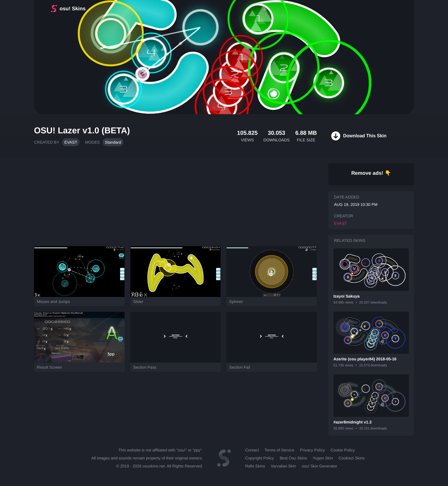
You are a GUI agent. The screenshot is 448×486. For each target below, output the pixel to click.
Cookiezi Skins (352, 458)
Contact (252, 450)
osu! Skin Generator (319, 466)
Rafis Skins (255, 466)
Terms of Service (279, 450)
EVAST (71, 142)
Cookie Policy (343, 450)
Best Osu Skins (293, 458)
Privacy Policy (312, 450)
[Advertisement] (175, 199)
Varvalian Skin (283, 466)
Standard (113, 142)
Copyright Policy (260, 458)
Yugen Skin (323, 458)
